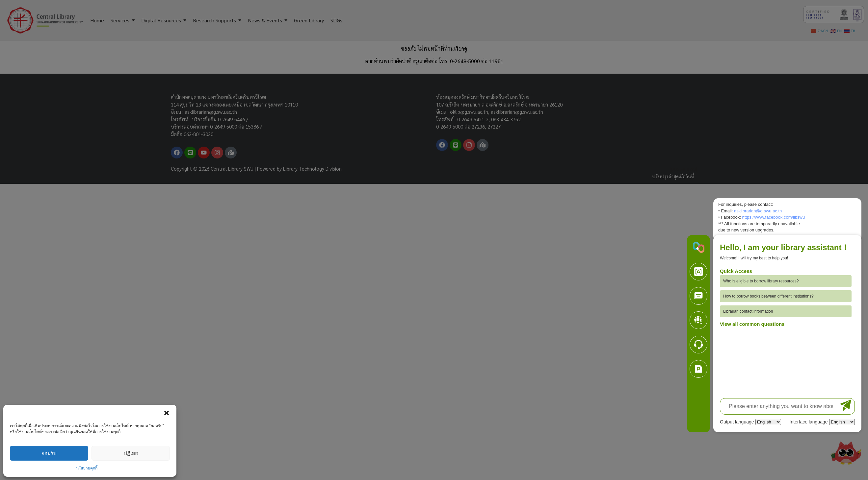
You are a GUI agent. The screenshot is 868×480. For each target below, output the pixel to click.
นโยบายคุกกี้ (87, 468)
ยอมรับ (49, 453)
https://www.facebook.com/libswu (773, 217)
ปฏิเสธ (131, 453)
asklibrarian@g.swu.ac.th (758, 211)
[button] (167, 413)
